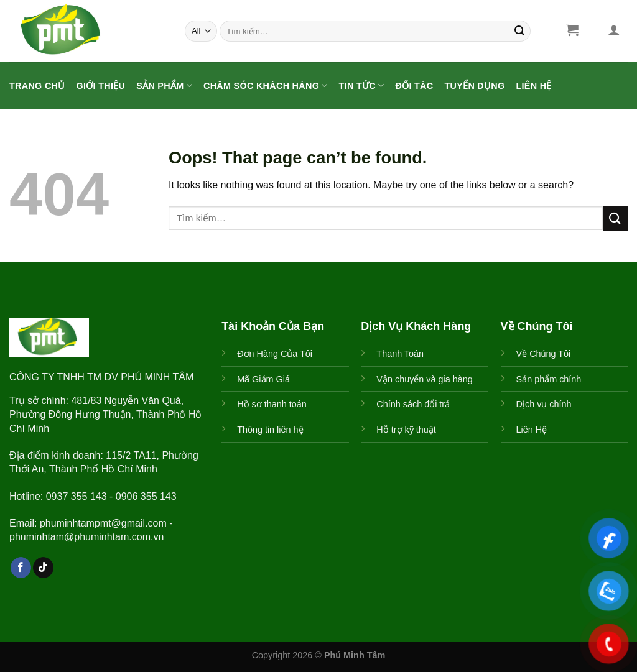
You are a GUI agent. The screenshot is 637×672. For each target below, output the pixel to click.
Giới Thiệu (101, 86)
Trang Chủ (37, 86)
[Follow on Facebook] (21, 568)
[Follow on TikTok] (43, 568)
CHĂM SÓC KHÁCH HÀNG (266, 85)
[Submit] (519, 31)
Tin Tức (362, 85)
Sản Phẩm (164, 85)
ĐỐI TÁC (414, 86)
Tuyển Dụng (474, 86)
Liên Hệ (534, 86)
